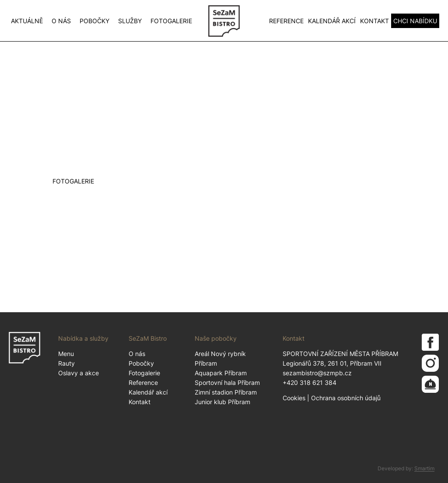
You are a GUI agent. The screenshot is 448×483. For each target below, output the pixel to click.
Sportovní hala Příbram (227, 383)
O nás (61, 21)
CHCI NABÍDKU (415, 21)
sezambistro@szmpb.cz (317, 373)
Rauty (66, 363)
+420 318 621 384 (310, 383)
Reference (286, 21)
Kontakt (374, 21)
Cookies (294, 398)
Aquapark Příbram (221, 373)
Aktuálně (27, 21)
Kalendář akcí (332, 21)
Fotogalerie (171, 21)
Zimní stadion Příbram (226, 392)
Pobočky (94, 21)
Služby (130, 21)
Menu (66, 354)
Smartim (424, 468)
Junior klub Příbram (222, 402)
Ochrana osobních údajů (346, 398)
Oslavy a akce (79, 373)
